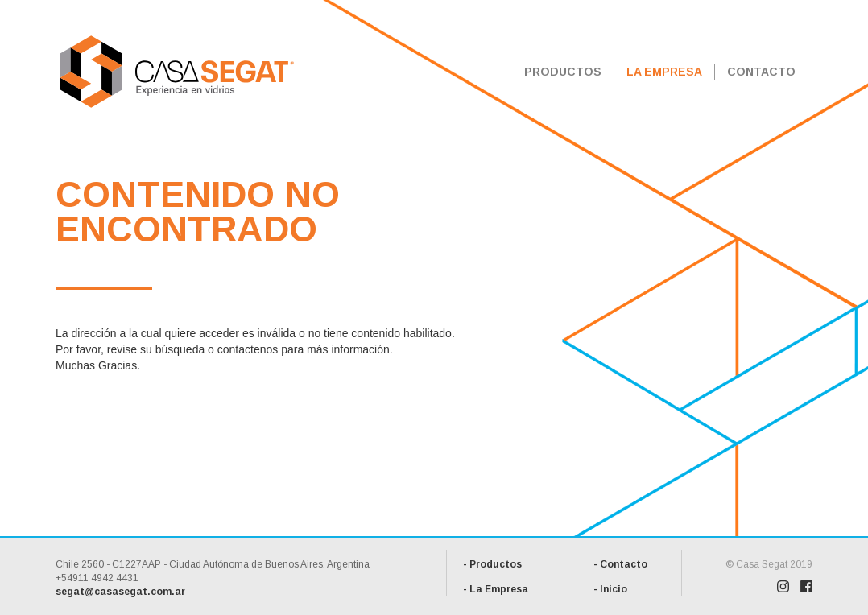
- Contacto (620, 564)
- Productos (492, 564)
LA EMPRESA (664, 72)
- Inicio (610, 589)
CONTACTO (761, 72)
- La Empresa (496, 589)
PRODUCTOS (563, 72)
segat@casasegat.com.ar (120, 592)
